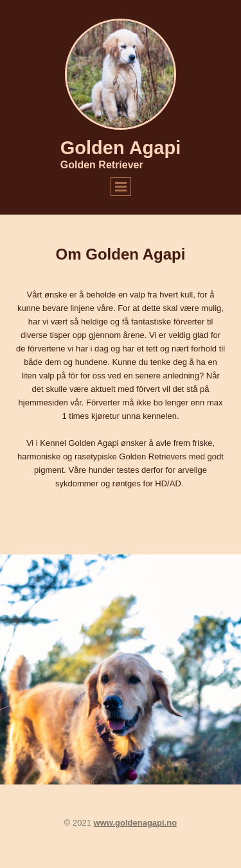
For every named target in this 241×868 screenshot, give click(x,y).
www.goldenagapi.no (136, 823)
